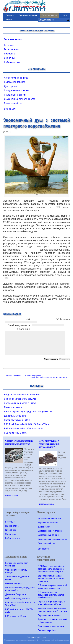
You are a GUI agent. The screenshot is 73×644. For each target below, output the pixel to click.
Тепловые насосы (13, 39)
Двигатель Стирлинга (15, 416)
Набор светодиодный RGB (17, 420)
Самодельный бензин (15, 95)
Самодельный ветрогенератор (20, 99)
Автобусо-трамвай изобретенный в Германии (23, 375)
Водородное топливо (15, 82)
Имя (28, 319)
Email (19, 325)
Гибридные (10, 54)
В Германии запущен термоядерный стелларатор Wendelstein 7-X (51, 595)
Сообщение (24, 329)
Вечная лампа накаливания (51, 626)
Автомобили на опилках (16, 78)
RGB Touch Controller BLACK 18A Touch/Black (27, 424)
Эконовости (10, 109)
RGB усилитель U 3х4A (15, 433)
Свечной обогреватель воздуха (20, 399)
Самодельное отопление (17, 90)
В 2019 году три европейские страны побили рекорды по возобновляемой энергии (51, 569)
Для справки (11, 86)
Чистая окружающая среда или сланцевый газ (28, 412)
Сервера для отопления (49, 615)
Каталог (65, 16)
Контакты (9, 19)
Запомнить (65, 319)
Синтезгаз (31, 637)
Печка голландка (13, 407)
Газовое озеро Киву (47, 630)
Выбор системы (12, 62)
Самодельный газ (13, 103)
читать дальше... (12, 495)
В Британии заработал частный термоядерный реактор (53, 587)
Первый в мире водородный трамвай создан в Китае (51, 603)
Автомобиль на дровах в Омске (20, 403)
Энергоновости (49, 15)
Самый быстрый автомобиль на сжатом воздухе (49, 377)
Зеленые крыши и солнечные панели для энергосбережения (53, 610)
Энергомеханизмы (28, 15)
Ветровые (9, 45)
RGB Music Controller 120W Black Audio (24, 429)
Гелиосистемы (11, 49)
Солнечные (10, 58)
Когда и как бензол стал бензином (22, 395)
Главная (10, 15)
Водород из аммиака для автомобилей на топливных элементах (51, 578)
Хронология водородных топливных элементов (19, 442)
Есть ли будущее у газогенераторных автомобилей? (49, 444)
